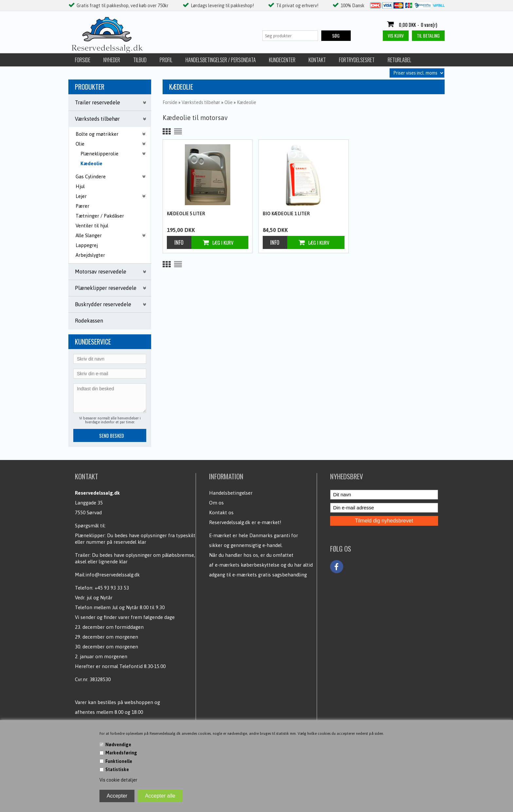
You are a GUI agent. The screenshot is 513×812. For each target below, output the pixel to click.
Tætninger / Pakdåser (100, 216)
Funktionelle (119, 761)
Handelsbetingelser (231, 493)
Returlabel (399, 60)
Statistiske (117, 769)
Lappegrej (87, 245)
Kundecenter (282, 60)
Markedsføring (121, 753)
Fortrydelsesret (357, 60)
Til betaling (428, 35)
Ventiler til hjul (92, 226)
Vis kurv (396, 35)
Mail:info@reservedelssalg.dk (107, 575)
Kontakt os (221, 512)
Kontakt (317, 60)
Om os (216, 503)
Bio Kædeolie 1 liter (286, 214)
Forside (83, 60)
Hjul (80, 186)
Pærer (82, 206)
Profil (166, 60)
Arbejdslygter (90, 255)
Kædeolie (91, 163)
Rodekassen (89, 321)
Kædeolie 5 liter (186, 214)
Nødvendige (118, 745)
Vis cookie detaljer (118, 780)
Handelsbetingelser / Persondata (221, 60)
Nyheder (112, 60)
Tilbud (140, 60)
